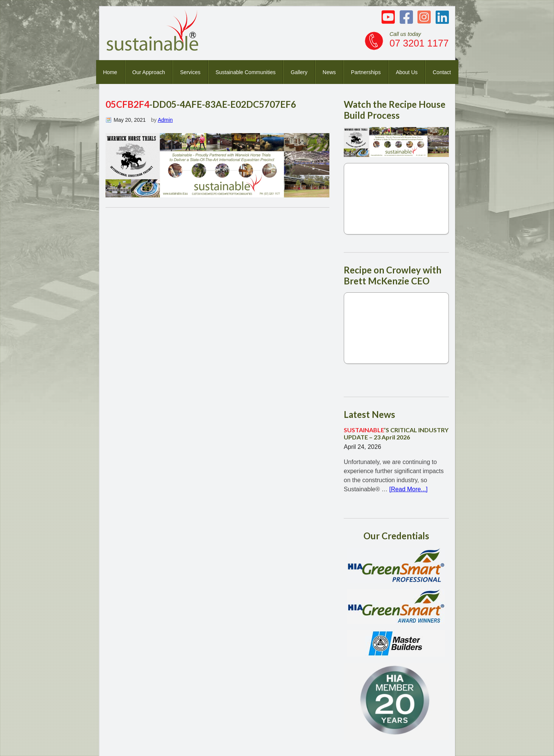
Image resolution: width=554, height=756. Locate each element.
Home (110, 72)
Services (190, 72)
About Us (407, 72)
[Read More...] (408, 489)
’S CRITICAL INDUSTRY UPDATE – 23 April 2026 (396, 433)
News (329, 72)
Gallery (299, 72)
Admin (165, 120)
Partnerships (366, 72)
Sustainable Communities (246, 72)
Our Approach (149, 72)
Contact (442, 72)
